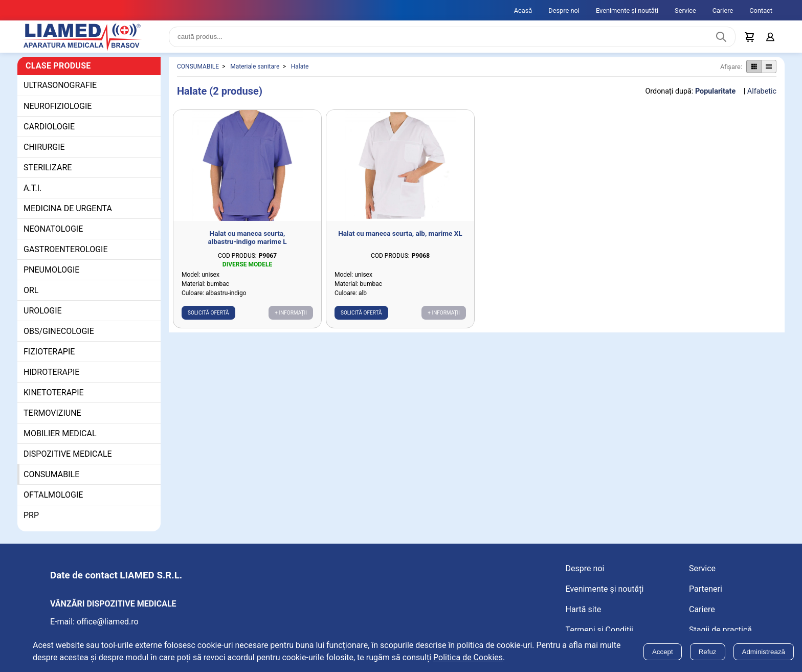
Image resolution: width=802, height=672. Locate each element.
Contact (761, 10)
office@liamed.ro (108, 626)
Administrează (764, 652)
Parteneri (706, 593)
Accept (663, 652)
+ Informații (291, 317)
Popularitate (715, 95)
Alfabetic (762, 95)
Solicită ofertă (208, 317)
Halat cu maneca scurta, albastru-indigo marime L (247, 242)
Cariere (723, 10)
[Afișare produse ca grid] (754, 71)
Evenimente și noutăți (627, 10)
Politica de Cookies (468, 657)
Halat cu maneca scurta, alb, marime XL (400, 238)
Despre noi (564, 10)
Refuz (708, 652)
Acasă (523, 10)
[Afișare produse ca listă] (769, 71)
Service (685, 10)
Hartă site (584, 613)
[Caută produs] (721, 39)
